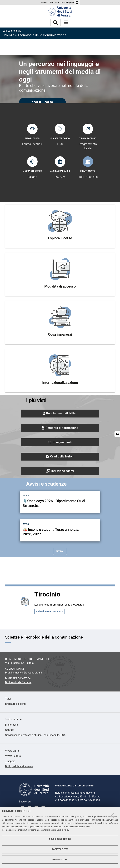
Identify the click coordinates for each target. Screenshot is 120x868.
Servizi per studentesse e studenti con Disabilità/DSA (35, 735)
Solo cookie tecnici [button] (60, 839)
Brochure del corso (16, 704)
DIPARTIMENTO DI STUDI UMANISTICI (27, 659)
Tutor (8, 699)
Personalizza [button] (60, 860)
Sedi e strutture (14, 720)
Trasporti (10, 761)
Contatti (10, 730)
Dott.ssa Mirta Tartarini (18, 682)
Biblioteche (11, 725)
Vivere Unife (12, 751)
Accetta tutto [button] (60, 849)
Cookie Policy (63, 830)
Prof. (24, 673)
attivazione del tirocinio (48, 611)
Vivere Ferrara (13, 756)
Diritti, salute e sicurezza (19, 766)
